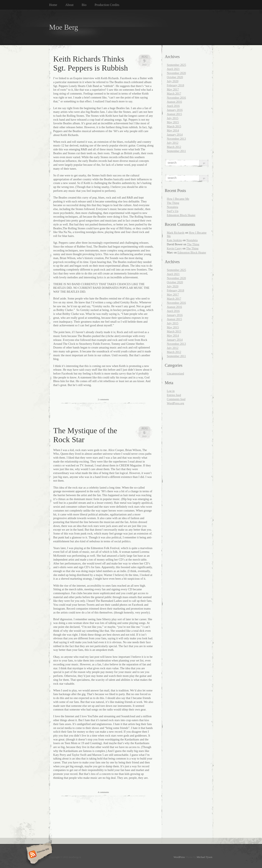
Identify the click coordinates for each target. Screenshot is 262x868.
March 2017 (174, 94)
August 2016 (174, 102)
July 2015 (173, 118)
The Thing (173, 203)
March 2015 (174, 126)
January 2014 (175, 135)
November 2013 (176, 139)
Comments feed (176, 399)
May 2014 (173, 130)
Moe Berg (64, 27)
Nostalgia (172, 207)
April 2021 (173, 69)
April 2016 (173, 106)
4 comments (103, 792)
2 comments (103, 399)
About (69, 5)
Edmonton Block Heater (181, 215)
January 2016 (175, 110)
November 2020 (176, 73)
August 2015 (174, 114)
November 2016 (176, 98)
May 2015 (173, 122)
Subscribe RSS (39, 855)
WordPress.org (176, 403)
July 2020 (173, 81)
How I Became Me (178, 199)
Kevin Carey (174, 248)
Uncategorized (175, 373)
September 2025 (176, 65)
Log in (171, 391)
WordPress (179, 857)
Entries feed (174, 395)
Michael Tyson (204, 857)
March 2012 (174, 147)
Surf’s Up (173, 211)
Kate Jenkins (174, 240)
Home (53, 5)
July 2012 (173, 143)
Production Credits (107, 5)
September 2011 (176, 151)
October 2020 (175, 77)
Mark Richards (176, 233)
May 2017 (173, 89)
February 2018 (175, 85)
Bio (84, 5)
